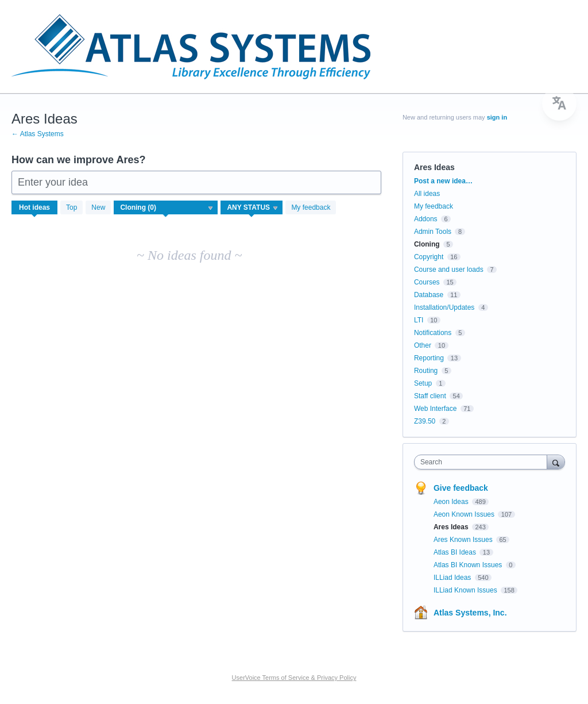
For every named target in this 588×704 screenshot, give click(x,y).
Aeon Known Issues (465, 514)
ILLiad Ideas (453, 578)
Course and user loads (449, 270)
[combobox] (483, 462)
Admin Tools (433, 232)
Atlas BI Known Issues (469, 565)
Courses (427, 282)
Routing (426, 371)
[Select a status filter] (252, 208)
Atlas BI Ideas (456, 552)
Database (429, 295)
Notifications (433, 333)
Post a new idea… (443, 181)
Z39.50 (425, 421)
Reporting (429, 358)
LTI (419, 320)
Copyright (429, 257)
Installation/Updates (444, 307)
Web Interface (435, 409)
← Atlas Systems (38, 134)
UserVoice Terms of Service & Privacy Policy (294, 678)
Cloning (427, 244)
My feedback (311, 207)
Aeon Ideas (452, 502)
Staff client (430, 396)
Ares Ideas (452, 527)
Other (423, 345)
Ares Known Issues (464, 540)
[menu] (559, 103)
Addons (426, 219)
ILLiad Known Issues (466, 590)
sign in (497, 117)
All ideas (427, 194)
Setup (423, 383)
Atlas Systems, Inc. (470, 613)
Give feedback (461, 488)
